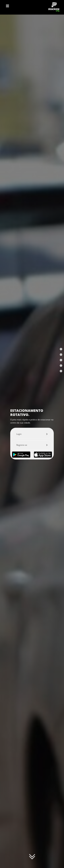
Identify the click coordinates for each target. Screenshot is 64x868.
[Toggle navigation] (8, 6)
